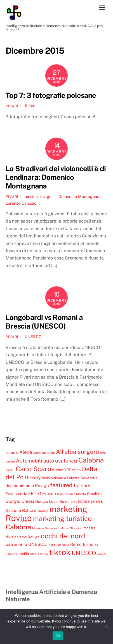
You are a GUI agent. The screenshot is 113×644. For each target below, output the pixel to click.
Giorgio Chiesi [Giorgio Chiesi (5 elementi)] (20, 501)
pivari (12, 106)
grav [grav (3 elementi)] (74, 502)
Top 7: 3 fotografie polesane (51, 95)
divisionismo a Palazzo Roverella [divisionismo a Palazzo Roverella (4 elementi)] (70, 478)
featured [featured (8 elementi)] (61, 485)
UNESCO (33, 337)
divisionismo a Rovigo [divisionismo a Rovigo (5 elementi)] (27, 485)
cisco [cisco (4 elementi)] (76, 470)
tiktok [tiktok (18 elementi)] (60, 552)
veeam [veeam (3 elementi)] (102, 554)
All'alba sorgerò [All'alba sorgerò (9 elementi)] (77, 452)
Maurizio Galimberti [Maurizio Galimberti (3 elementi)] (46, 528)
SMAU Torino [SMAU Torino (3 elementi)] (39, 554)
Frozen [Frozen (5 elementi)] (49, 493)
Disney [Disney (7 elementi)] (33, 477)
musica (31, 196)
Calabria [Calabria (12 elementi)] (91, 460)
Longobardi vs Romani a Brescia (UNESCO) (44, 322)
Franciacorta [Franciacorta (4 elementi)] (16, 494)
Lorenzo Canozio (21, 203)
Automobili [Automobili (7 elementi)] (29, 461)
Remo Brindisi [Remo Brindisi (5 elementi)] (84, 544)
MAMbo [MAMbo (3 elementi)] (43, 511)
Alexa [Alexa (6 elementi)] (26, 452)
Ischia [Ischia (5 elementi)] (84, 501)
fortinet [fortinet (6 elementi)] (82, 485)
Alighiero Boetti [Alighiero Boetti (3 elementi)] (44, 453)
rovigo (46, 196)
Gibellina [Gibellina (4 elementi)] (95, 494)
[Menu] (102, 8)
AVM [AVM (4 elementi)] (73, 461)
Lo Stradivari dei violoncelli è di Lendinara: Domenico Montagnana (56, 177)
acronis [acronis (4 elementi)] (12, 452)
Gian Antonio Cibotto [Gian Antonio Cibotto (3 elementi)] (71, 494)
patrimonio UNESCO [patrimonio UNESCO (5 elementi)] (26, 544)
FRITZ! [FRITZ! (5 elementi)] (35, 493)
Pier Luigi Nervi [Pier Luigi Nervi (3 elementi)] (58, 545)
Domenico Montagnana (80, 196)
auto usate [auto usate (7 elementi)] (56, 461)
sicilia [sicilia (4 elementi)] (24, 554)
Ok (58, 636)
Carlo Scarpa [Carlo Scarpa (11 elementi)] (35, 469)
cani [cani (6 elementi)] (10, 470)
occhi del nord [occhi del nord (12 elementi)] (63, 536)
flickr (30, 106)
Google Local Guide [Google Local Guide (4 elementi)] (52, 501)
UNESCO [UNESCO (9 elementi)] (84, 553)
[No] (106, 626)
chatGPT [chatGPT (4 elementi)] (63, 470)
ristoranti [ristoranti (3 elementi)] (12, 554)
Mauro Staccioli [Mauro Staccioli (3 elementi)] (71, 528)
